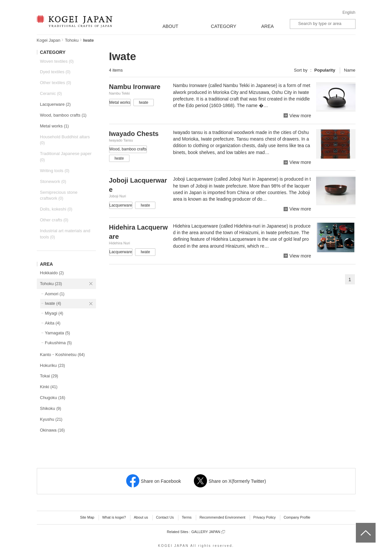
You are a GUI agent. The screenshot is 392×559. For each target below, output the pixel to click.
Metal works (55, 126)
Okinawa (53, 430)
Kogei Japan (49, 40)
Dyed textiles (55, 72)
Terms (187, 517)
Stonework (53, 181)
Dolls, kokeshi (56, 209)
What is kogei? (114, 517)
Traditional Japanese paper (66, 157)
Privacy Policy (265, 517)
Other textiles (56, 83)
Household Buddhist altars (65, 140)
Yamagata (58, 333)
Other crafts (54, 220)
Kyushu (51, 419)
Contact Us (165, 517)
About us (141, 517)
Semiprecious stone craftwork (59, 195)
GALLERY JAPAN (208, 532)
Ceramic (51, 93)
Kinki (49, 387)
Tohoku (72, 40)
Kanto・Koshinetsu (62, 355)
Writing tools (55, 171)
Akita (53, 323)
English (349, 12)
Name (350, 70)
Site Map (87, 517)
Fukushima (58, 343)
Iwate (53, 303)
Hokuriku (53, 365)
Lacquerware (55, 104)
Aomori (55, 294)
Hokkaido (52, 273)
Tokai (49, 376)
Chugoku (53, 398)
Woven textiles (57, 61)
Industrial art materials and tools (65, 234)
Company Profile (297, 517)
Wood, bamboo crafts (63, 115)
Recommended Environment (222, 517)
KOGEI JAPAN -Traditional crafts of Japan (74, 22)
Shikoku (51, 408)
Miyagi (54, 313)
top (358, 525)
